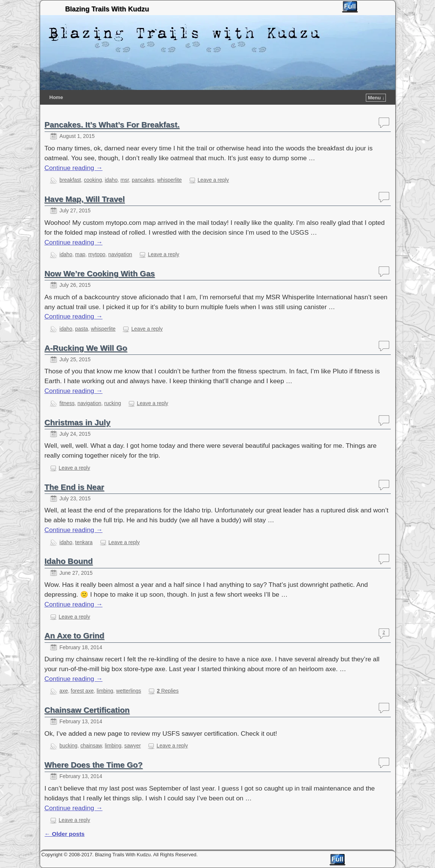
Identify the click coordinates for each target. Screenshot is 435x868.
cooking (93, 180)
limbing (105, 691)
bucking (68, 746)
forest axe (82, 691)
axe (63, 691)
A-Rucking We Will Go (86, 348)
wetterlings (128, 691)
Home (56, 97)
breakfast (70, 180)
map (80, 254)
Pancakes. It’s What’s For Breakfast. (112, 125)
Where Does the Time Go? (94, 765)
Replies (168, 691)
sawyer (133, 746)
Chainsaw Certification (87, 710)
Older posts (65, 834)
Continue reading (74, 168)
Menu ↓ (376, 98)
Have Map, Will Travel (85, 199)
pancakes (143, 180)
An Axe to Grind (74, 635)
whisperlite (170, 180)
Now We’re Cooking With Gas (100, 273)
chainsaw (91, 746)
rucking (113, 403)
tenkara (84, 542)
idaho (111, 180)
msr (125, 180)
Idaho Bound (69, 561)
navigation (120, 254)
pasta (82, 329)
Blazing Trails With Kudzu (107, 9)
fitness (67, 403)
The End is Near (74, 487)
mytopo (97, 254)
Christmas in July (77, 422)
